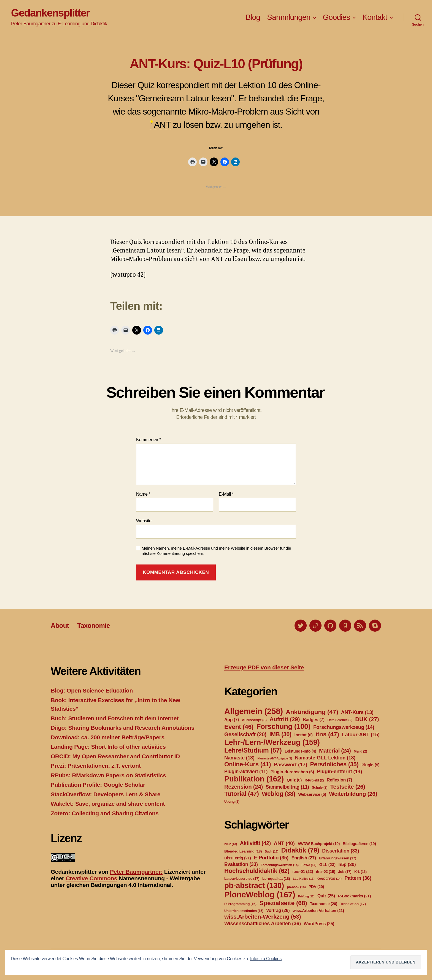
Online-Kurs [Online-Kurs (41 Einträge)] (248, 764)
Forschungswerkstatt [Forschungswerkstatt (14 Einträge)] (280, 865)
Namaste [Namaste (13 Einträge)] (239, 758)
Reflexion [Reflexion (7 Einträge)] (339, 780)
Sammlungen (289, 17)
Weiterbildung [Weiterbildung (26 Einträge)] (353, 794)
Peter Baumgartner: (136, 872)
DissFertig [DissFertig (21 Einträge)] (238, 858)
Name (143, 494)
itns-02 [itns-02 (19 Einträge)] (326, 872)
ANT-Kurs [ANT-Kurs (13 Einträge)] (357, 712)
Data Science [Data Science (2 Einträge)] (340, 720)
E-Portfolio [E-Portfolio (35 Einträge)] (271, 858)
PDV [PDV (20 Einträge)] (316, 887)
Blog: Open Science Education (92, 690)
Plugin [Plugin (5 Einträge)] (370, 765)
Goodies (337, 17)
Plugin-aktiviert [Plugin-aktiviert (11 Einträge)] (246, 772)
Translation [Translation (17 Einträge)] (353, 904)
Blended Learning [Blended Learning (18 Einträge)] (243, 851)
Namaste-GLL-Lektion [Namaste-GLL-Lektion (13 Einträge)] (325, 758)
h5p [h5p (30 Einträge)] (347, 864)
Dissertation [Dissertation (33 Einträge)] (341, 851)
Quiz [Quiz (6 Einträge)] (294, 780)
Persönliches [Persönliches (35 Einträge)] (334, 764)
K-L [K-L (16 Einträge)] (361, 872)
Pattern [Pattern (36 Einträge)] (358, 878)
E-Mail (226, 494)
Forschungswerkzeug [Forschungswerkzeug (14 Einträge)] (344, 727)
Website (144, 521)
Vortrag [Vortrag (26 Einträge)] (278, 910)
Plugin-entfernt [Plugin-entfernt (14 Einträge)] (339, 771)
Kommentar (148, 440)
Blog (253, 17)
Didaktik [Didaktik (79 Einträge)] (300, 850)
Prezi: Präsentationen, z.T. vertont (96, 766)
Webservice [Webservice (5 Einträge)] (312, 794)
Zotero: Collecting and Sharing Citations (105, 813)
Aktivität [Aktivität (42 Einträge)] (255, 843)
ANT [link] (162, 125)
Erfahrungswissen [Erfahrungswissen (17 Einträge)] (338, 858)
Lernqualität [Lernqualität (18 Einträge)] (276, 879)
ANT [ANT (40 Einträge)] (284, 843)
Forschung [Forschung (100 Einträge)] (283, 726)
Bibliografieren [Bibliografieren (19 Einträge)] (359, 844)
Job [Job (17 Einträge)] (345, 872)
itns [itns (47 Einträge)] (327, 734)
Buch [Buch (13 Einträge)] (272, 851)
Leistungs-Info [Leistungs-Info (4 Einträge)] (300, 751)
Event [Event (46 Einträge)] (239, 727)
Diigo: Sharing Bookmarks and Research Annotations (123, 728)
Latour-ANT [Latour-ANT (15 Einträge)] (361, 735)
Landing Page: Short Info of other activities (108, 747)
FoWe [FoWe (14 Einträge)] (309, 865)
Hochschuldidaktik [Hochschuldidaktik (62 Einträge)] (257, 871)
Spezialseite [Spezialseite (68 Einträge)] (283, 903)
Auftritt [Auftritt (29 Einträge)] (285, 719)
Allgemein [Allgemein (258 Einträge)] (254, 711)
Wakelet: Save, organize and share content (108, 804)
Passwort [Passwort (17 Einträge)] (291, 765)
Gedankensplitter (50, 13)
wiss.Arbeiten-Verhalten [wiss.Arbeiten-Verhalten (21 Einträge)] (318, 911)
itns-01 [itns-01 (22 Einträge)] (303, 872)
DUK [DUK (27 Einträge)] (367, 719)
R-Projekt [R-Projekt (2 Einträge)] (314, 780)
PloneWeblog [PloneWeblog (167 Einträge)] (260, 895)
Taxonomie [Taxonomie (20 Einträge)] (324, 904)
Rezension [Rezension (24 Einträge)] (244, 787)
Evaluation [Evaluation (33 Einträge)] (241, 864)
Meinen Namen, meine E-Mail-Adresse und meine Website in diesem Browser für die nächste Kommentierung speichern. (216, 551)
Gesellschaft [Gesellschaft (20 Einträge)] (245, 734)
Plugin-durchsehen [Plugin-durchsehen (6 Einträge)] (292, 772)
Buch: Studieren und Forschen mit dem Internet (115, 718)
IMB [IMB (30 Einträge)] (280, 734)
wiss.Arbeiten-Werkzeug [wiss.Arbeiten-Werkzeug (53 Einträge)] (263, 917)
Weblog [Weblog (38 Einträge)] (279, 794)
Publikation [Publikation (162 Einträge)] (254, 779)
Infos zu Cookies (266, 959)
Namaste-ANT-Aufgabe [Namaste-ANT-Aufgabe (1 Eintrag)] (275, 758)
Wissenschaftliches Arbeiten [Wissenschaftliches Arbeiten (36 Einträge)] (263, 923)
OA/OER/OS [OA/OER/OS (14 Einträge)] (330, 879)
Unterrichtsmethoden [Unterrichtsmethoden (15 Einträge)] (244, 911)
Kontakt (375, 17)
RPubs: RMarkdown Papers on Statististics (108, 775)
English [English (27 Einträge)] (304, 858)
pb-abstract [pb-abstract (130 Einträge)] (254, 885)
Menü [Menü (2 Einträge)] (360, 751)
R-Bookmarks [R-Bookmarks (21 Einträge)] (354, 896)
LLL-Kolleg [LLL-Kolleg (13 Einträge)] (304, 879)
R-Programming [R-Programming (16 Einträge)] (240, 904)
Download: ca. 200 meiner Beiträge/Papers (108, 737)
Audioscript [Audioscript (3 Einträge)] (254, 720)
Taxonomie (94, 625)
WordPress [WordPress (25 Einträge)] (319, 924)
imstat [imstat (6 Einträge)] (303, 735)
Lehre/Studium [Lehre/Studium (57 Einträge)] (253, 750)
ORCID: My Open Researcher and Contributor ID (115, 756)
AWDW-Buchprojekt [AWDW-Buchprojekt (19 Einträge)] (319, 844)
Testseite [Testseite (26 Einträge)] (348, 787)
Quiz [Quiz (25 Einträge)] (326, 896)
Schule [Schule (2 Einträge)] (320, 788)
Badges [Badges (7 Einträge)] (314, 720)
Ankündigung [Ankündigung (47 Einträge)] (312, 712)
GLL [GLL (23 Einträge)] (327, 864)
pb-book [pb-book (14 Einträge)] (296, 887)
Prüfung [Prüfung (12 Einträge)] (306, 896)
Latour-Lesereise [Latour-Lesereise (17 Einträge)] (242, 879)
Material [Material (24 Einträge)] (335, 751)
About (60, 625)
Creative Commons (91, 878)
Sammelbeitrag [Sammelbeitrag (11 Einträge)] (287, 787)
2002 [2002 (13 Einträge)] (231, 844)
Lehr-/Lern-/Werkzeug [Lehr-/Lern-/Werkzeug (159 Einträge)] (272, 742)
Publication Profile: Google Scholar (98, 785)
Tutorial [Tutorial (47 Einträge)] (242, 794)
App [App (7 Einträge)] (232, 720)
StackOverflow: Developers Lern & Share (106, 794)
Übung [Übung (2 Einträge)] (232, 802)
